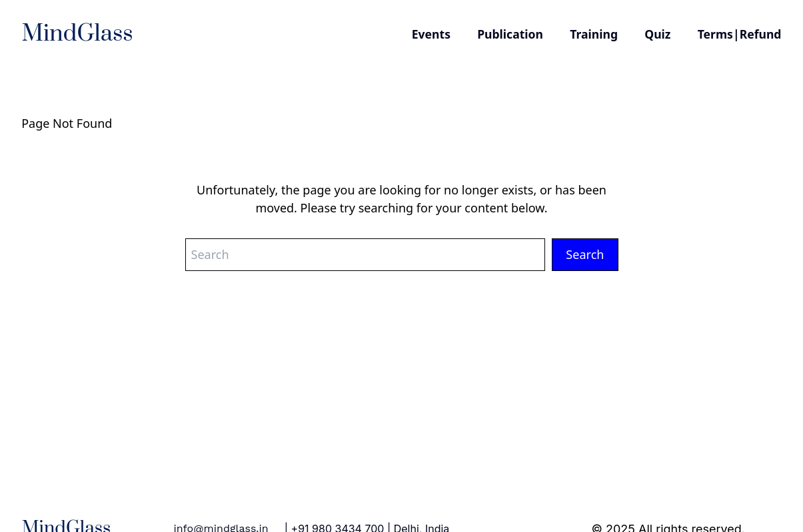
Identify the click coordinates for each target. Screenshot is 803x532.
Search (585, 254)
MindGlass (78, 34)
